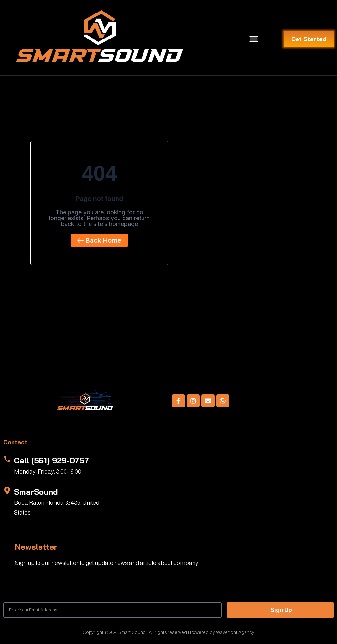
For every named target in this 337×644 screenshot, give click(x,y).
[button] (254, 39)
